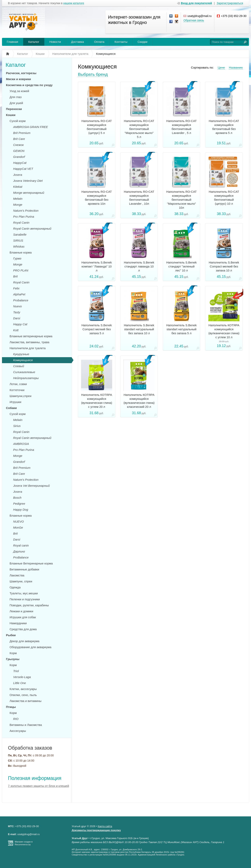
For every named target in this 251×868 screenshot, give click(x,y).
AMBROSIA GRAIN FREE (30, 127)
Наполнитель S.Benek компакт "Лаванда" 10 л (97, 266)
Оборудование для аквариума (30, 647)
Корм (13, 653)
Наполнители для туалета (28, 348)
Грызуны (13, 659)
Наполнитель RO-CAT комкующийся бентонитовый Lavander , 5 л (181, 127)
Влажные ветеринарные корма (31, 336)
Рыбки (11, 635)
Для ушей (16, 103)
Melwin (18, 199)
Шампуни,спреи (21, 396)
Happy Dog (21, 510)
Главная (12, 42)
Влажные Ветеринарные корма (31, 563)
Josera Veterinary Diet (28, 181)
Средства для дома (23, 629)
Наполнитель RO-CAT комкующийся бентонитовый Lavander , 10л (139, 198)
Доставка (77, 42)
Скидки (143, 42)
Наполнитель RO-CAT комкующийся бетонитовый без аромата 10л (97, 198)
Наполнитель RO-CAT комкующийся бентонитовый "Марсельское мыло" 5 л (139, 129)
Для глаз (16, 97)
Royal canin (21, 545)
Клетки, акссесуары (23, 689)
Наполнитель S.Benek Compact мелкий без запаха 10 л (224, 266)
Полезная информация (35, 778)
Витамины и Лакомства (26, 725)
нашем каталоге (74, 3)
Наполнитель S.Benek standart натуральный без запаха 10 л (139, 329)
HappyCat (20, 163)
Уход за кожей (19, 91)
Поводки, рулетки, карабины (29, 605)
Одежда (15, 587)
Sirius (17, 426)
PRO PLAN (21, 270)
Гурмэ (17, 258)
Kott (16, 330)
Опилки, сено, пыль (23, 695)
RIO (16, 719)
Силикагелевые (24, 372)
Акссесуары (18, 731)
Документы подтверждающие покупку (96, 830)
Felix (16, 288)
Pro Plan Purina (24, 217)
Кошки (11, 115)
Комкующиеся (23, 360)
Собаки (11, 408)
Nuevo (17, 306)
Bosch (17, 498)
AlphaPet (19, 294)
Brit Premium (22, 133)
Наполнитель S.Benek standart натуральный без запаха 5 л (182, 329)
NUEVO (18, 521)
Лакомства (17, 575)
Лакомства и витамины (25, 701)
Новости (55, 42)
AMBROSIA (21, 444)
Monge (18, 205)
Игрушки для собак (23, 617)
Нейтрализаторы (26, 378)
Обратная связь (194, 20)
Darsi (17, 318)
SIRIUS (18, 240)
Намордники (18, 623)
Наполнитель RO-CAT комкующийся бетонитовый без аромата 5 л (224, 127)
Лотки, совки (18, 384)
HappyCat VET (23, 169)
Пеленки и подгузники (25, 599)
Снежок (18, 145)
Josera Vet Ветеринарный (31, 486)
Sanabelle (20, 234)
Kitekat (18, 187)
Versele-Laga (22, 677)
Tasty (17, 312)
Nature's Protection (26, 211)
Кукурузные (21, 354)
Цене (221, 67)
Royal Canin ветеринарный (32, 229)
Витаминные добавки (24, 569)
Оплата (99, 42)
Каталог (34, 42)
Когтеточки (17, 390)
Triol (16, 671)
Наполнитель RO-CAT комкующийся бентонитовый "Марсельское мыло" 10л (181, 200)
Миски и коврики (18, 79)
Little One (20, 683)
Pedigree (19, 504)
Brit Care (19, 139)
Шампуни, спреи (21, 581)
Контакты (121, 42)
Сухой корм (18, 121)
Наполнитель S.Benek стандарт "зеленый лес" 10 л (182, 266)
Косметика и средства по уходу (29, 85)
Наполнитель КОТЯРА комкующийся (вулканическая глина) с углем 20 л (97, 401)
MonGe (18, 527)
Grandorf (19, 157)
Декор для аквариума (25, 641)
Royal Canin (21, 223)
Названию (236, 67)
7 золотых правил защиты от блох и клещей (38, 786)
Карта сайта (105, 826)
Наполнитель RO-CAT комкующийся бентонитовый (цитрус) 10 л (224, 198)
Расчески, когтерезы (21, 73)
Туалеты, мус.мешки (24, 593)
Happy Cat (20, 324)
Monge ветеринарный (29, 193)
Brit (15, 276)
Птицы (11, 707)
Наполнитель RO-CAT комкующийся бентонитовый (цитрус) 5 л (97, 127)
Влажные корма (21, 252)
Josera (18, 175)
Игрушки (15, 402)
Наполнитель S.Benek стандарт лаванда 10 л (139, 266)
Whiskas (19, 246)
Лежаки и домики (21, 611)
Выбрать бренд (93, 74)
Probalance (21, 300)
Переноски (14, 109)
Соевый (19, 366)
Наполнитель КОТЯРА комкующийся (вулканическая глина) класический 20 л (139, 401)
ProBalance (21, 557)
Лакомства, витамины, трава (29, 342)
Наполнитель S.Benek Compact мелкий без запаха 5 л (97, 329)
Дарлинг (19, 551)
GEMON (19, 151)
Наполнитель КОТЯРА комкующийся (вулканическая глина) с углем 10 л (224, 331)
